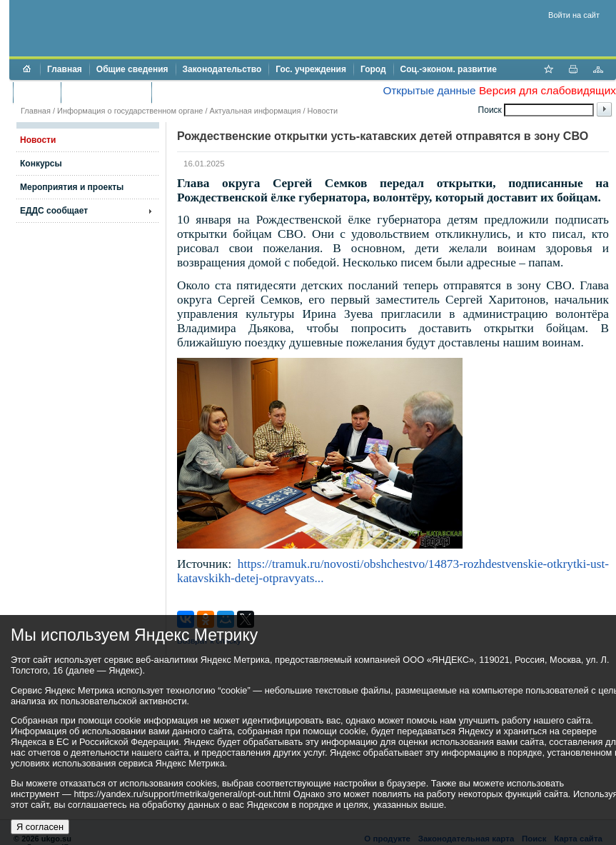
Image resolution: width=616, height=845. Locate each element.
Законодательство (222, 69)
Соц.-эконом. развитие (449, 69)
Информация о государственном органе (130, 111)
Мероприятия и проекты (72, 187)
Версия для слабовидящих (547, 90)
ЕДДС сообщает (54, 211)
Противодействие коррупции (220, 92)
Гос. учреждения (311, 69)
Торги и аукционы (106, 92)
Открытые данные (429, 90)
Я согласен (40, 827)
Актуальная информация (256, 111)
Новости (323, 111)
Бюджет (37, 92)
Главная (65, 69)
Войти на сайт (574, 15)
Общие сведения (132, 69)
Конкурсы (41, 164)
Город (373, 69)
